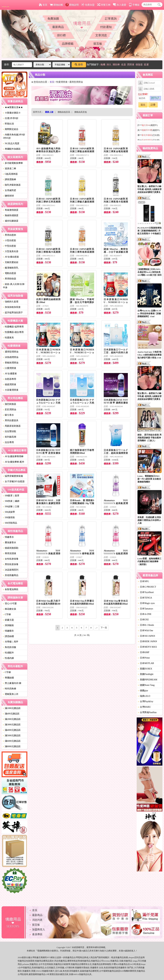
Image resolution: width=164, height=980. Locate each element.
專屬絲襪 (8, 678)
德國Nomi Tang (146, 685)
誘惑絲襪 (8, 636)
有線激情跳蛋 (11, 210)
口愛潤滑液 (9, 368)
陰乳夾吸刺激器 (12, 185)
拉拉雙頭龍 (9, 431)
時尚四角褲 (9, 689)
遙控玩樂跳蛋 (11, 221)
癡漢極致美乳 (11, 268)
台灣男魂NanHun (147, 712)
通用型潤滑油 (11, 352)
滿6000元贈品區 (12, 741)
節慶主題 (8, 620)
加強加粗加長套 (12, 307)
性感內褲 (8, 658)
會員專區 (37, 934)
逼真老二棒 (9, 169)
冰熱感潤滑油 (11, 357)
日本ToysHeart (146, 592)
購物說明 (72, 5)
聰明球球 (8, 196)
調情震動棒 (9, 179)
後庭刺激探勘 (11, 548)
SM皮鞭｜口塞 (11, 507)
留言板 (98, 44)
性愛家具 (8, 338)
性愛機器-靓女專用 (13, 332)
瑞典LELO (144, 696)
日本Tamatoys (146, 609)
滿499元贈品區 (11, 714)
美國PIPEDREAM (148, 680)
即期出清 (8, 124)
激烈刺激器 (9, 404)
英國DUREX (145, 669)
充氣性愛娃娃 (11, 262)
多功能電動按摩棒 (13, 163)
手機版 (134, 5)
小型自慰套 (9, 240)
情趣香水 (8, 537)
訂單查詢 (111, 19)
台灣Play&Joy (146, 701)
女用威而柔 (9, 190)
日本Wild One (146, 631)
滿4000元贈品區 (12, 730)
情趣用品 (120, 957)
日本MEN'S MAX (147, 647)
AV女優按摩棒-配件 (14, 462)
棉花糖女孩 (9, 609)
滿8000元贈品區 (12, 746)
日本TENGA (145, 598)
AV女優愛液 (10, 374)
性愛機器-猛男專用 (13, 327)
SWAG (39, 971)
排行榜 (61, 35)
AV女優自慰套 (11, 257)
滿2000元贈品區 (12, 719)
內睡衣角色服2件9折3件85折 (14, 136)
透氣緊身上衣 (11, 694)
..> (96, 628)
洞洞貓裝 (8, 625)
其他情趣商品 (11, 575)
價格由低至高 (64, 112)
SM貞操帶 (9, 512)
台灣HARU (144, 707)
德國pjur (143, 691)
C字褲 (7, 614)
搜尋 (79, 65)
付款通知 (106, 27)
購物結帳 (56, 5)
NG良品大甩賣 (11, 143)
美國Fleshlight (146, 674)
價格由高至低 (81, 112)
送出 (143, 105)
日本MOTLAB (146, 663)
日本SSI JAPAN (146, 636)
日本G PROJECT (147, 587)
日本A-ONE (145, 614)
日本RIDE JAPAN (147, 641)
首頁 (43, 5)
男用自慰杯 (9, 235)
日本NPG (143, 581)
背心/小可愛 (10, 604)
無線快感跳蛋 (11, 215)
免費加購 (53, 19)
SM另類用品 (10, 523)
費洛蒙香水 (9, 543)
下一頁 (104, 628)
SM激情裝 (9, 517)
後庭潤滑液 (9, 385)
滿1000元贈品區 (12, 708)
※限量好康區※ (12, 113)
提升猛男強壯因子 (13, 313)
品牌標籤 (68, 44)
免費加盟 (88, 5)
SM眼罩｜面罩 (11, 496)
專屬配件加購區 (12, 149)
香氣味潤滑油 (11, 363)
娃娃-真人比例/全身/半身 (14, 286)
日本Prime (144, 658)
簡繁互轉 (104, 5)
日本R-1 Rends (146, 625)
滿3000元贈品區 (12, 725)
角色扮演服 (9, 647)
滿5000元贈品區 (12, 736)
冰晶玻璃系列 (11, 570)
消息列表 (37, 920)
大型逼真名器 (11, 251)
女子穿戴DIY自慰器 (14, 481)
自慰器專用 (9, 379)
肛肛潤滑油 (9, 410)
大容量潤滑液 (11, 390)
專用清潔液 (9, 553)
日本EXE (143, 620)
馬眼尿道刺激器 (12, 426)
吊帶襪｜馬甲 (11, 642)
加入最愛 (120, 5)
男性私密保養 (11, 564)
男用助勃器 (9, 279)
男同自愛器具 (11, 420)
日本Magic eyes (146, 603)
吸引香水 (8, 415)
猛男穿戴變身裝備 (13, 476)
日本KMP (144, 652)
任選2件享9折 (11, 118)
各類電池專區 (11, 589)
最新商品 (58, 27)
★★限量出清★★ (13, 107)
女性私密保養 (11, 559)
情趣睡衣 (8, 631)
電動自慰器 (9, 273)
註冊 (153, 105)
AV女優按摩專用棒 (13, 456)
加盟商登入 (39, 929)
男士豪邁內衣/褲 (12, 683)
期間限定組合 (11, 129)
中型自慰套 (9, 246)
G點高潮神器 (10, 174)
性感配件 (8, 653)
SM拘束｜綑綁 (11, 501)
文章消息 (101, 35)
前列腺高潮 (9, 437)
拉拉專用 (8, 442)
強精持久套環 (11, 302)
